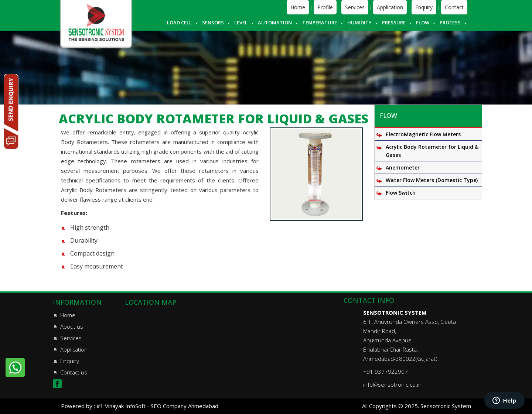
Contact (454, 7)
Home (298, 7)
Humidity (359, 23)
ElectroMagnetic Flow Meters (423, 134)
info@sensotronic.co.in (392, 384)
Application (390, 7)
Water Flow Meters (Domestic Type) (432, 180)
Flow (423, 23)
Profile (325, 7)
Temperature (320, 23)
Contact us (74, 372)
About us (72, 326)
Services (355, 7)
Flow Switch (401, 193)
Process (450, 23)
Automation (275, 23)
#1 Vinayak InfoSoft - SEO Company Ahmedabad (157, 406)
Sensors (213, 23)
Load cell (179, 23)
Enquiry (424, 7)
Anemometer (403, 167)
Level (241, 23)
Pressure (394, 23)
